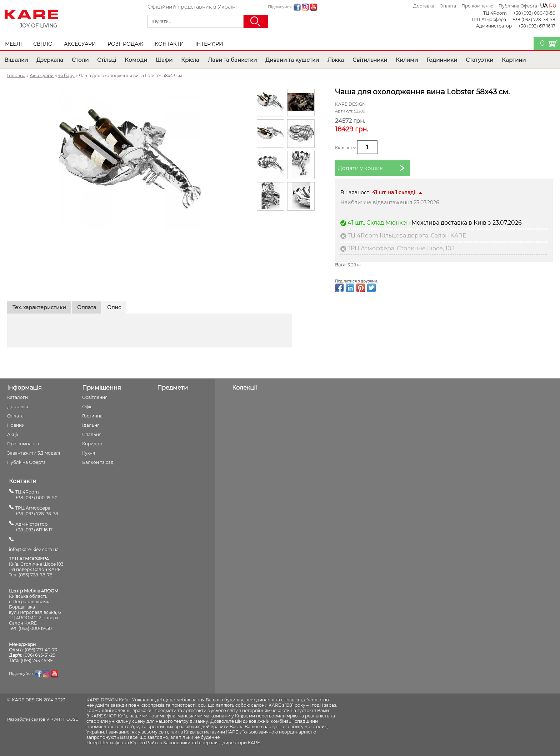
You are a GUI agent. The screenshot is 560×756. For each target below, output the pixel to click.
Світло (43, 44)
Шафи (164, 60)
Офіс (87, 407)
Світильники (370, 60)
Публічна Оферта (518, 6)
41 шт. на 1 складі (394, 192)
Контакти (169, 44)
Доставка (424, 6)
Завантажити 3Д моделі (34, 453)
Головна (16, 76)
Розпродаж (125, 44)
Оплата (448, 6)
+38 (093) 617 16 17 (537, 26)
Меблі (13, 44)
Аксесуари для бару (52, 76)
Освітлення (95, 397)
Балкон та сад (98, 462)
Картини (514, 60)
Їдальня (91, 425)
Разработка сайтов (26, 719)
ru (553, 6)
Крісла (190, 60)
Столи (80, 60)
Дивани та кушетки (292, 60)
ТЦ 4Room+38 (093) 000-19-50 (36, 495)
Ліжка (336, 60)
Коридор (92, 444)
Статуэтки (479, 60)
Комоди (136, 60)
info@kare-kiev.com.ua (34, 549)
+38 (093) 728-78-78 (534, 19)
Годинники (442, 60)
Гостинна (92, 416)
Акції (12, 434)
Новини (16, 425)
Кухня (89, 453)
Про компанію (477, 6)
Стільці (107, 60)
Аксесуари (80, 44)
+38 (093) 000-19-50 (534, 13)
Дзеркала (50, 60)
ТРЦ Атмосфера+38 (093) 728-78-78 (37, 511)
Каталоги (17, 397)
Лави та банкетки (232, 60)
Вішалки (16, 60)
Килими (407, 60)
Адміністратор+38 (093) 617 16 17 (34, 527)
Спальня (92, 434)
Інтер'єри (209, 44)
